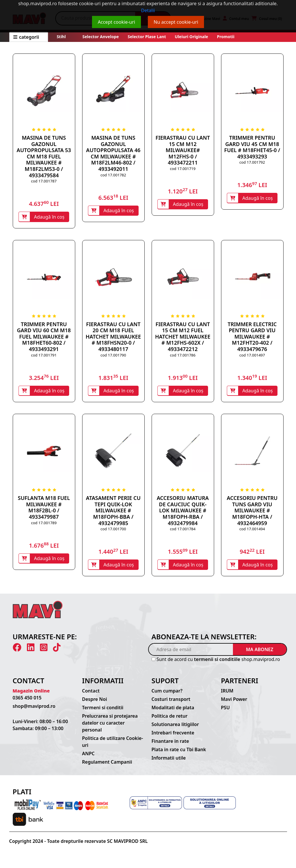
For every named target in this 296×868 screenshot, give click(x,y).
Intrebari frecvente (173, 737)
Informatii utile (169, 762)
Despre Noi (95, 703)
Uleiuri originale (191, 37)
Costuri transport (171, 703)
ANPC (89, 758)
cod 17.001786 (183, 356)
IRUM (227, 695)
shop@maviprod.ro (34, 710)
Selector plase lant (147, 37)
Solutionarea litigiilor (175, 728)
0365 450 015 (27, 702)
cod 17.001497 (252, 356)
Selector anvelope (101, 37)
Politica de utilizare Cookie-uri (113, 746)
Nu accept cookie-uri (176, 22)
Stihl (61, 37)
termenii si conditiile (217, 663)
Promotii (225, 37)
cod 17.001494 (252, 531)
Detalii (148, 10)
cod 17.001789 (44, 525)
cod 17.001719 (183, 169)
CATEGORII (26, 37)
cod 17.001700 (113, 531)
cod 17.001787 (44, 181)
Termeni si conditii (103, 712)
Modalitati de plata (173, 712)
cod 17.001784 (183, 531)
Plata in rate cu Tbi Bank (179, 754)
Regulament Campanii (107, 766)
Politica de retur (170, 720)
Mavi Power (234, 703)
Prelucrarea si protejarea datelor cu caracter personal (110, 727)
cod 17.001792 (252, 162)
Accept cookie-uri (116, 22)
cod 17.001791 (44, 356)
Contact (91, 695)
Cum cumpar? (167, 695)
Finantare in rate (170, 745)
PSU (226, 712)
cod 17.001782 (113, 175)
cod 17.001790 (113, 356)
